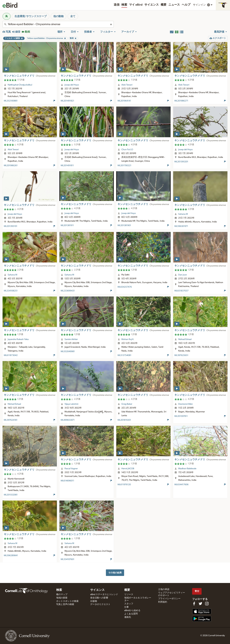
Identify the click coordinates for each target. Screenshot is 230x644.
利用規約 (163, 602)
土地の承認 (164, 589)
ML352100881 (11, 101)
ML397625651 (181, 355)
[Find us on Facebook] (194, 604)
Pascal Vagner (71, 469)
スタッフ (129, 604)
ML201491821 (67, 101)
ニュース (174, 5)
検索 (124, 5)
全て (73, 16)
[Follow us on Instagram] (207, 604)
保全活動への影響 (99, 598)
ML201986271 (181, 101)
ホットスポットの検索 (67, 601)
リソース (129, 594)
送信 (117, 5)
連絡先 (128, 617)
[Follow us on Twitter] (200, 604)
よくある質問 (131, 614)
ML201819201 (124, 420)
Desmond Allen (186, 404)
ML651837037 (181, 291)
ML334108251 (11, 291)
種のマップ (62, 594)
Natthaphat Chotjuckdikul (20, 85)
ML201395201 (181, 162)
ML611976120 (124, 485)
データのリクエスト (100, 604)
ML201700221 (124, 166)
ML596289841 (11, 555)
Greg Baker (127, 404)
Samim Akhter (71, 339)
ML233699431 (68, 291)
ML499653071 (68, 420)
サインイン (199, 5)
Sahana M (183, 214)
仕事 (126, 607)
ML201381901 (124, 225)
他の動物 (58, 16)
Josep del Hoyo (72, 85)
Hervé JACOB (128, 469)
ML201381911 (67, 225)
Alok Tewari (127, 85)
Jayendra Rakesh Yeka (18, 339)
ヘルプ (186, 5)
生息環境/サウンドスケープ (31, 16)
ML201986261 (11, 166)
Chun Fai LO (127, 150)
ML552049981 (68, 351)
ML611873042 (11, 355)
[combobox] (58, 24)
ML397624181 (11, 420)
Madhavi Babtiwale (187, 469)
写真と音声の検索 (65, 604)
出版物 (94, 601)
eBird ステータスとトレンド (104, 594)
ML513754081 (124, 355)
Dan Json (183, 275)
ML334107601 (67, 559)
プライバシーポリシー (169, 599)
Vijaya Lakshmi (71, 404)
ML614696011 (67, 481)
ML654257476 (125, 287)
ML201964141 (124, 101)
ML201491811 (67, 166)
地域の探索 (62, 598)
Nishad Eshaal (185, 339)
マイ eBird (136, 5)
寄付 (197, 591)
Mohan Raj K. (128, 339)
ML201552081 (11, 495)
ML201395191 (11, 226)
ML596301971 (181, 226)
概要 (164, 5)
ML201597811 (181, 416)
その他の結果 (115, 573)
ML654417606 (181, 485)
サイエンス (152, 5)
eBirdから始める (132, 610)
